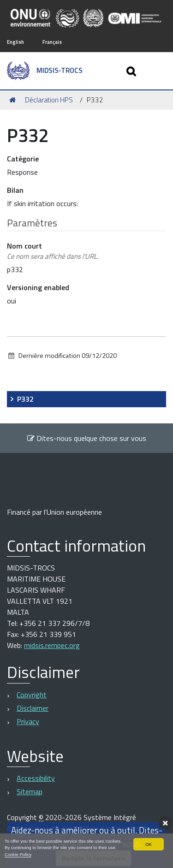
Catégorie (23, 159)
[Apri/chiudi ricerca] (132, 71)
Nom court (53, 251)
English (15, 42)
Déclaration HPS (49, 100)
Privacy (28, 721)
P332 (25, 399)
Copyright (32, 695)
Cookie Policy (18, 854)
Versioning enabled (38, 287)
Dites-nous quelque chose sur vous (86, 438)
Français (52, 42)
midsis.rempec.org (52, 645)
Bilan (15, 190)
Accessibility (36, 778)
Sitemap (30, 791)
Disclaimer (33, 708)
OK (149, 844)
